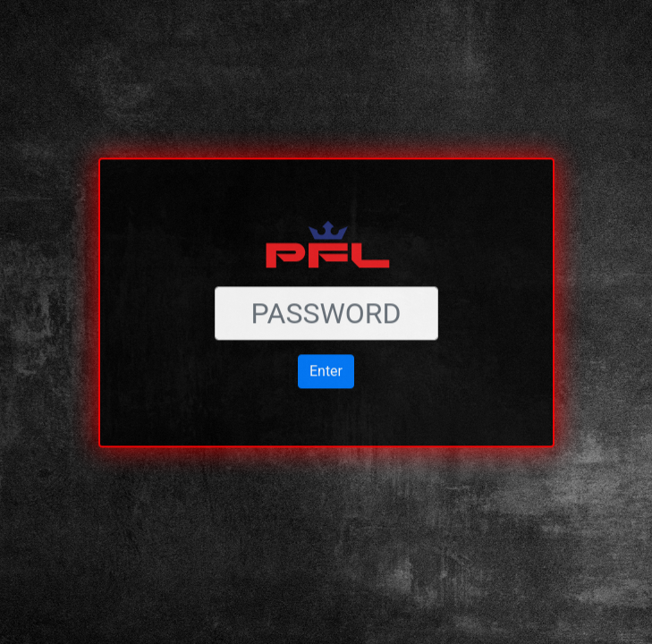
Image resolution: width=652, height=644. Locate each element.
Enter (326, 350)
